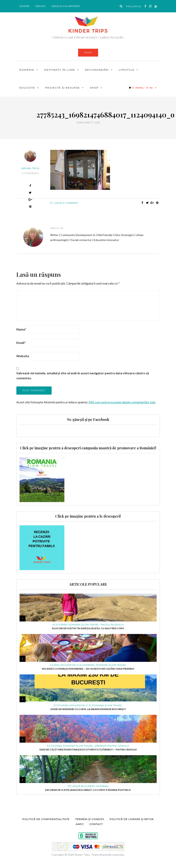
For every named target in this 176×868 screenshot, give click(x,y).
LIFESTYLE (127, 70)
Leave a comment (64, 203)
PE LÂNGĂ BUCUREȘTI (81, 786)
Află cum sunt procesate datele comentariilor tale (122, 402)
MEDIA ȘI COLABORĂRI (66, 6)
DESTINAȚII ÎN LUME (60, 70)
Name (21, 329)
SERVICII (40, 6)
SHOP (88, 53)
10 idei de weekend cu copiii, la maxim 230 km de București (88, 709)
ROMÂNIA (27, 70)
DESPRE (24, 6)
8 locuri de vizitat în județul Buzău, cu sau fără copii (88, 628)
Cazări (55, 665)
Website (23, 356)
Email (21, 343)
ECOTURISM (60, 625)
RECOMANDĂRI (97, 70)
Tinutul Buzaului (112, 625)
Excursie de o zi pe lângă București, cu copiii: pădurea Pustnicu (88, 790)
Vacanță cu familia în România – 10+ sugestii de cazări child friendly (88, 669)
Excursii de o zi (71, 665)
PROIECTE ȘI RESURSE (62, 88)
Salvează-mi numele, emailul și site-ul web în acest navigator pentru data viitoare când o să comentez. (83, 375)
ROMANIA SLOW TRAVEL (84, 625)
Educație (27, 88)
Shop (94, 88)
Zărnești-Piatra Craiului (112, 746)
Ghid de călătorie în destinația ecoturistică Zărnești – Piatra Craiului (88, 750)
